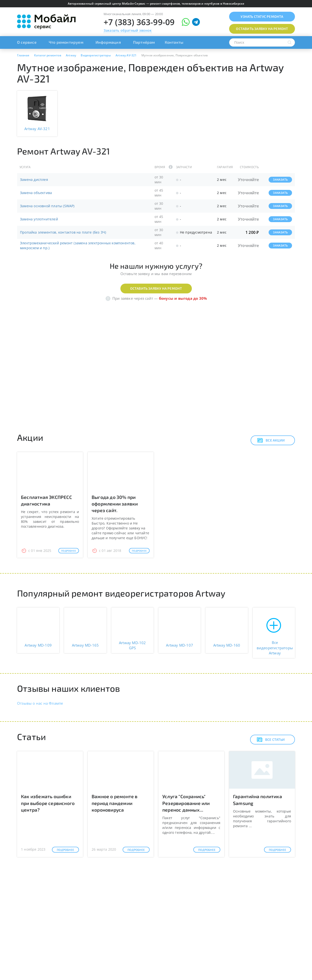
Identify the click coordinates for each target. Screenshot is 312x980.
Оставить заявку (262, 29)
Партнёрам (144, 42)
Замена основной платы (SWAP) (47, 206)
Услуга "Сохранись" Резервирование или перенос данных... (186, 803)
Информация (108, 42)
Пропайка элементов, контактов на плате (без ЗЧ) (63, 232)
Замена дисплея (34, 180)
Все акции (271, 440)
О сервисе (27, 42)
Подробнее (69, 551)
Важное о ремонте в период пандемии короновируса (115, 803)
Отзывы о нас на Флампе (40, 703)
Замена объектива (36, 193)
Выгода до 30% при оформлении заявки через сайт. (115, 504)
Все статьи (271, 740)
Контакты (174, 42)
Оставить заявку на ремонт (156, 288)
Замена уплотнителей (39, 219)
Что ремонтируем (66, 42)
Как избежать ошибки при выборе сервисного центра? (48, 803)
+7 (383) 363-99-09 (139, 22)
